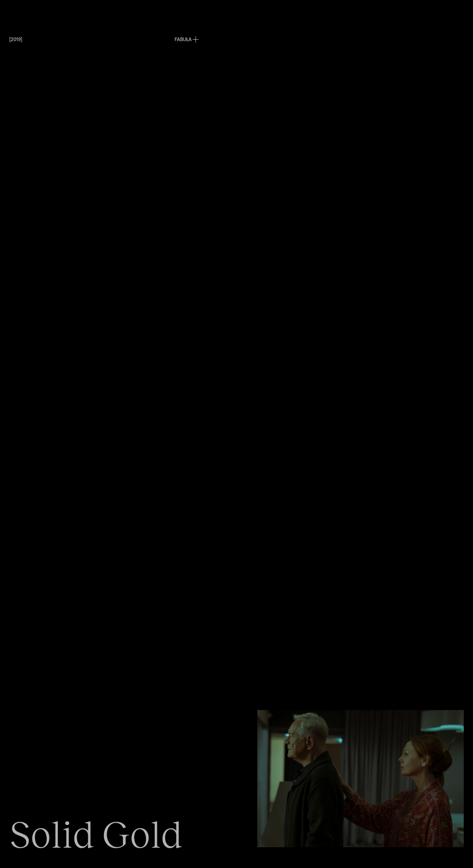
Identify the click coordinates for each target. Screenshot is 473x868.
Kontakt (349, 12)
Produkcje (187, 12)
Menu (15, 12)
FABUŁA (183, 39)
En (425, 12)
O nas (264, 12)
